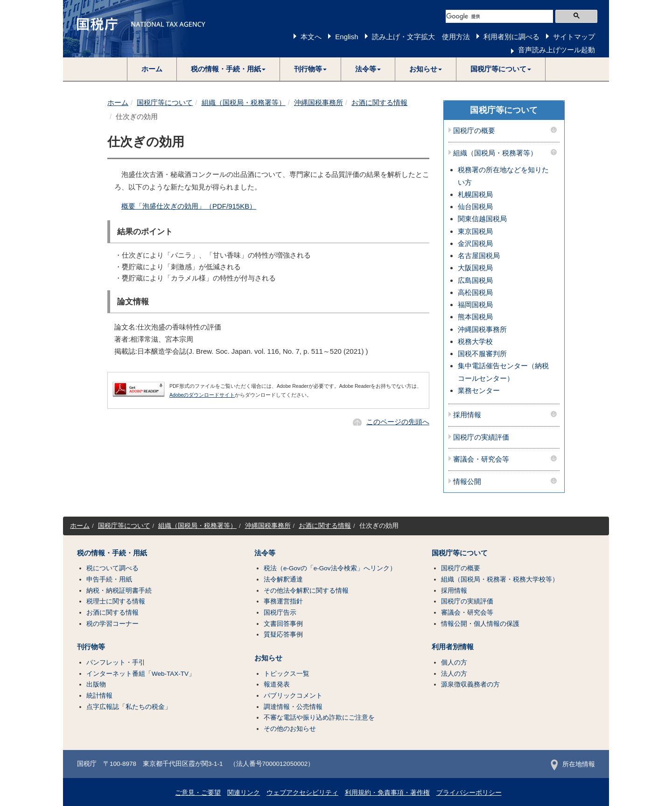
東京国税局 (475, 231)
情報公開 (467, 482)
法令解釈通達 (283, 579)
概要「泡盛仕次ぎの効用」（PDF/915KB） (189, 206)
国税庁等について (165, 102)
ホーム (152, 69)
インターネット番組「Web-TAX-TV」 (141, 674)
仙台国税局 (475, 207)
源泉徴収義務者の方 (470, 684)
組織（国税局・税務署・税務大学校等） (500, 579)
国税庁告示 (280, 613)
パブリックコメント (293, 696)
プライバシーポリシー (469, 793)
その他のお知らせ (290, 729)
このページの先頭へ (398, 422)
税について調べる (112, 568)
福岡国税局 (475, 305)
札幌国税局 (475, 194)
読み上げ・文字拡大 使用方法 (421, 37)
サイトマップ (574, 37)
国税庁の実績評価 (481, 437)
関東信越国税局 (482, 219)
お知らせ (268, 658)
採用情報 (467, 415)
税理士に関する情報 (116, 601)
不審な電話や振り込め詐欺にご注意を (319, 718)
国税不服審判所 (482, 354)
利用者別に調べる (511, 37)
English (346, 37)
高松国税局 (475, 292)
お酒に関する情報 (379, 102)
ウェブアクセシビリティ (302, 793)
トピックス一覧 (287, 674)
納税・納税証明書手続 (119, 591)
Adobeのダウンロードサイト (202, 395)
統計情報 (99, 696)
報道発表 (277, 684)
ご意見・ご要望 (198, 793)
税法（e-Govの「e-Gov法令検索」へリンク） (330, 568)
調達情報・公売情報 (293, 707)
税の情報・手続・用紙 (112, 553)
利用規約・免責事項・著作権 (387, 793)
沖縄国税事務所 (318, 102)
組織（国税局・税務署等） (244, 102)
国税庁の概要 (474, 131)
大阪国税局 (475, 268)
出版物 (96, 684)
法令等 (265, 553)
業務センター (479, 390)
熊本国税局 (475, 317)
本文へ (311, 37)
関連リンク (244, 793)
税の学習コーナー (112, 624)
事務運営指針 (283, 601)
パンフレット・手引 (116, 662)
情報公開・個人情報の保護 (480, 624)
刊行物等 (91, 647)
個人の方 (454, 662)
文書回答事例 (283, 624)
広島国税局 (475, 280)
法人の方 (454, 674)
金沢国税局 (475, 243)
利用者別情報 (453, 647)
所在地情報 (573, 764)
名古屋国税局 (479, 256)
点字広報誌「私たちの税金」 (129, 707)
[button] (228, 69)
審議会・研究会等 (481, 459)
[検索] (499, 16)
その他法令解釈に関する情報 (306, 591)
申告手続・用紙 (109, 579)
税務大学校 (475, 341)
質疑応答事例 (283, 634)
